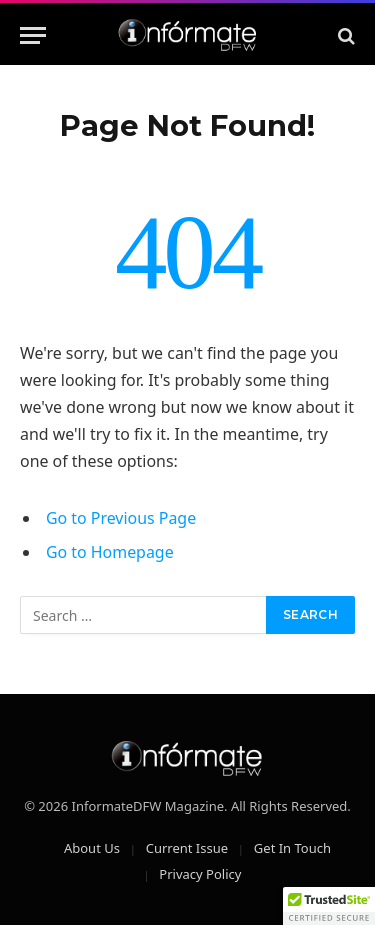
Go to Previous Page (121, 518)
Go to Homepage (110, 552)
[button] (329, 906)
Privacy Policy (200, 874)
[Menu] (33, 35)
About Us (92, 848)
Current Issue (187, 848)
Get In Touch (292, 848)
